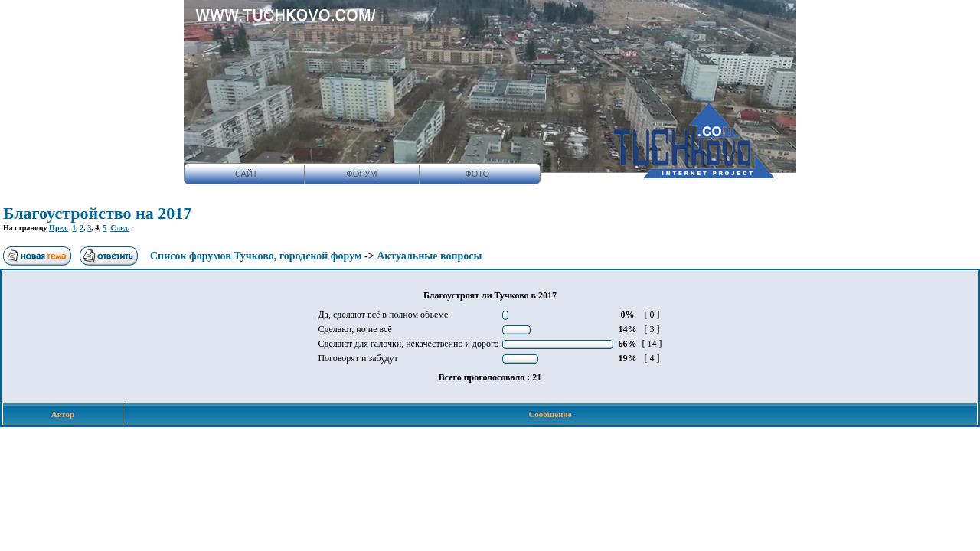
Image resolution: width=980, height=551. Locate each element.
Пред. (59, 228)
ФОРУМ (361, 174)
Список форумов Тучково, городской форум (256, 256)
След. (120, 228)
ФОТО (477, 174)
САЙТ (247, 174)
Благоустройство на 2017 (97, 213)
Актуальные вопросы (429, 256)
